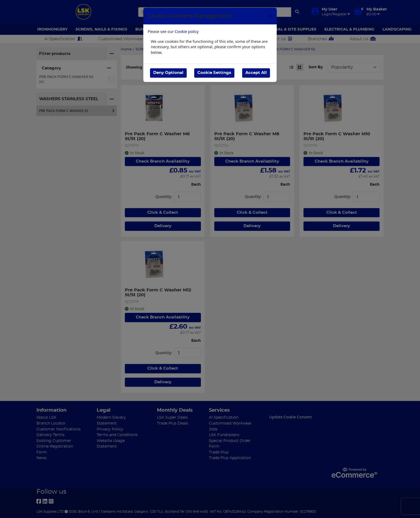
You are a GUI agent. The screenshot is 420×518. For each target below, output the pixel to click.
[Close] (271, 16)
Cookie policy (187, 31)
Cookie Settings (214, 73)
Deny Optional (168, 73)
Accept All (256, 73)
